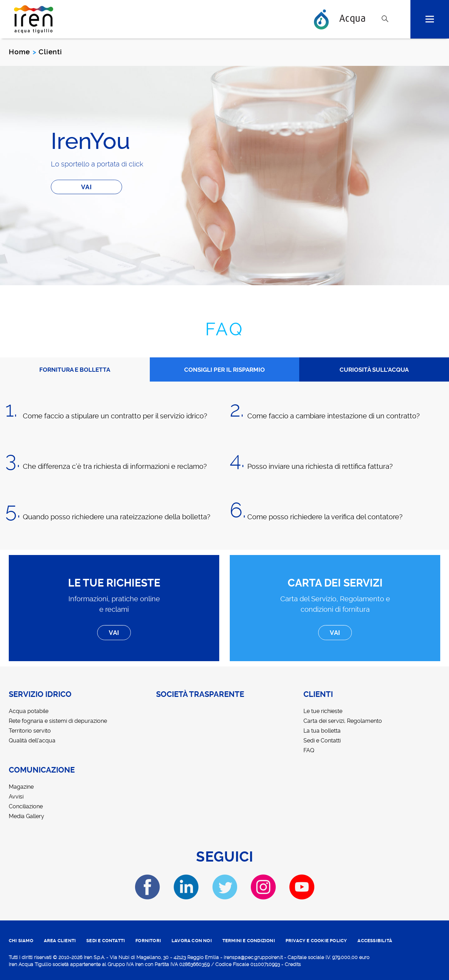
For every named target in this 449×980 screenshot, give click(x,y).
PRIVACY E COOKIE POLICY (316, 941)
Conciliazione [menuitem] (26, 806)
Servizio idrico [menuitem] (40, 694)
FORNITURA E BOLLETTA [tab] (75, 370)
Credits (293, 964)
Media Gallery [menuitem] (26, 816)
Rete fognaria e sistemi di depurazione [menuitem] (58, 721)
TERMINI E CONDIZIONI (249, 941)
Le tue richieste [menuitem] (323, 711)
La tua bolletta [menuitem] (322, 731)
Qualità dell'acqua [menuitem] (32, 741)
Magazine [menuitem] (21, 787)
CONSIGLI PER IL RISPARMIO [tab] (224, 370)
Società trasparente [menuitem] (200, 694)
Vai (86, 187)
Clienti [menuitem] (318, 694)
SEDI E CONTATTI (106, 941)
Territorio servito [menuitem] (30, 731)
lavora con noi (192, 941)
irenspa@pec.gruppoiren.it (253, 957)
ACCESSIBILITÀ (375, 941)
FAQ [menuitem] (309, 750)
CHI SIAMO (21, 941)
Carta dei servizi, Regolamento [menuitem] (343, 721)
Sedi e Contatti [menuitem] (322, 741)
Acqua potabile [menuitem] (29, 711)
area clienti (60, 941)
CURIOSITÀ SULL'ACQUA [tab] (374, 370)
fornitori (148, 941)
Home (19, 52)
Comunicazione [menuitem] (42, 770)
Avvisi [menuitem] (16, 797)
